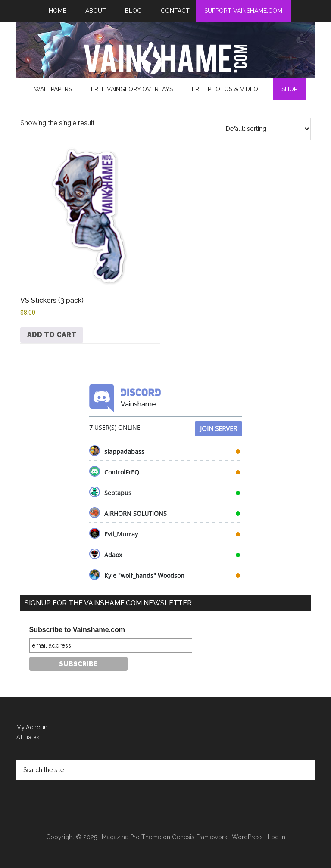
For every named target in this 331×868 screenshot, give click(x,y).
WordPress (247, 837)
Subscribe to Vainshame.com (77, 630)
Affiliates (28, 737)
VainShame (165, 58)
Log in (276, 837)
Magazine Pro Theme (131, 837)
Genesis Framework (200, 837)
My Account (33, 727)
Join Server (219, 428)
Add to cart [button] (52, 335)
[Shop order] (264, 129)
